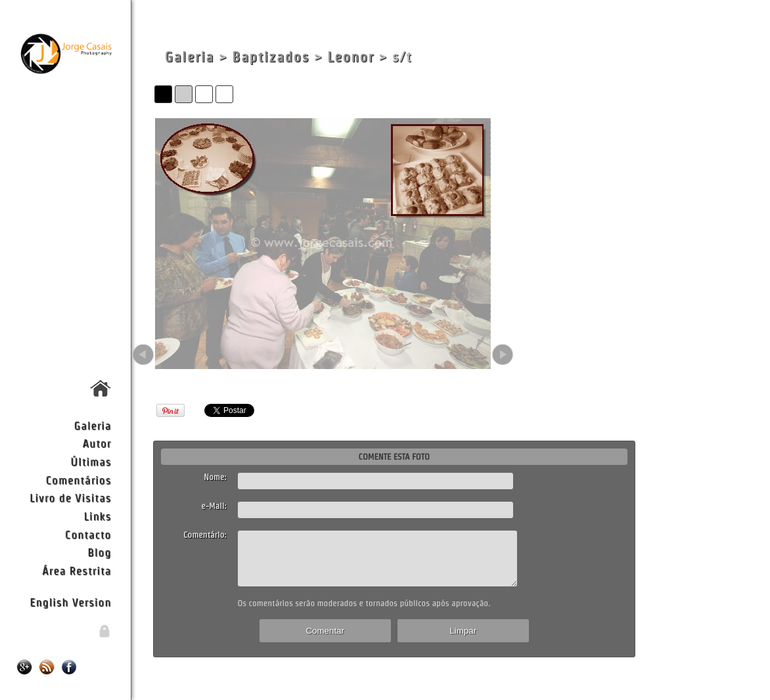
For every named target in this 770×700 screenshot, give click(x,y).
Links (98, 516)
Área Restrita (77, 570)
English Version (70, 602)
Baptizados (271, 57)
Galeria (92, 425)
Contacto (88, 534)
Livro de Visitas (70, 497)
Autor (97, 443)
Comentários (79, 480)
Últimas (91, 461)
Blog (99, 552)
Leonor (351, 57)
